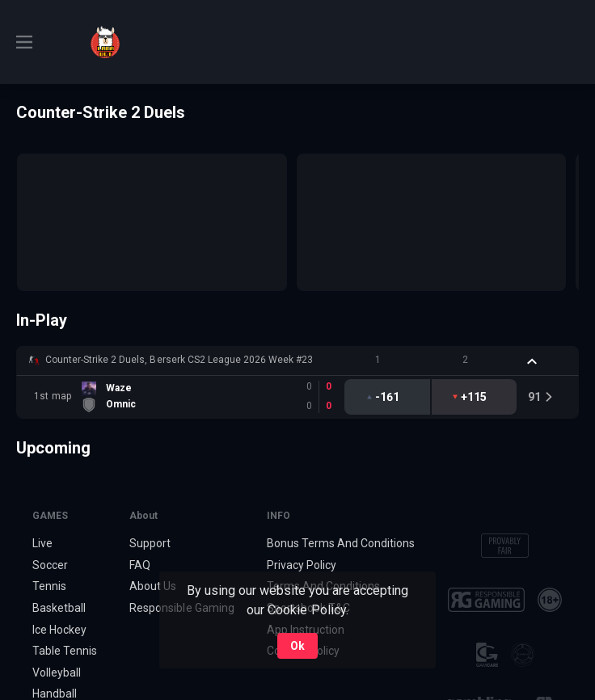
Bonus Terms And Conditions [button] (341, 543)
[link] (105, 42)
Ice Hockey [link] (59, 630)
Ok (297, 646)
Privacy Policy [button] (302, 565)
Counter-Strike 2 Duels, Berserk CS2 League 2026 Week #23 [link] (179, 360)
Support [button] (150, 543)
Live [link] (42, 543)
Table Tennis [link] (65, 651)
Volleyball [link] (57, 673)
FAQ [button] (140, 565)
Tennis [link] (49, 586)
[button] (297, 361)
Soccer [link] (50, 565)
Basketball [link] (59, 608)
